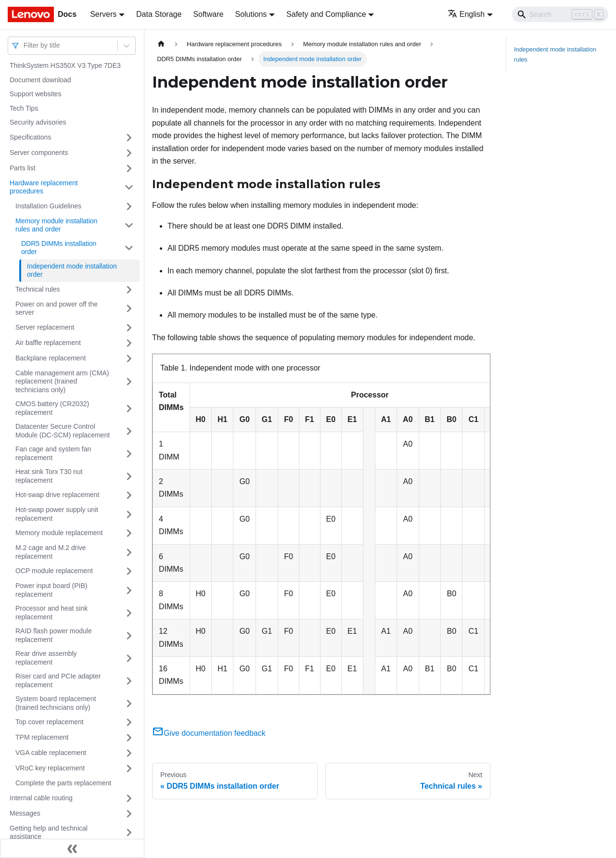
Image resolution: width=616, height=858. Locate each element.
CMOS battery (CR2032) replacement (52, 408)
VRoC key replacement (50, 768)
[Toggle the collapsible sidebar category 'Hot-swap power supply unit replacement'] (129, 514)
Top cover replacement (50, 722)
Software (208, 14)
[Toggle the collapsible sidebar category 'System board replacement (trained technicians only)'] (129, 703)
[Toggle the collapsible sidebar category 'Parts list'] (129, 168)
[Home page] (161, 44)
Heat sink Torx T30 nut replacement (49, 476)
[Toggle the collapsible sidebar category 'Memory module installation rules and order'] (129, 225)
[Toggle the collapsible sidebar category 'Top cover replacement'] (129, 722)
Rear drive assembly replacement (46, 658)
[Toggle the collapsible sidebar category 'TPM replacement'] (129, 738)
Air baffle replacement (48, 343)
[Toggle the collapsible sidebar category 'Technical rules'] (129, 290)
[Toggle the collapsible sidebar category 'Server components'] (129, 153)
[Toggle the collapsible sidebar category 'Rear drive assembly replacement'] (129, 658)
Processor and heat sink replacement (51, 613)
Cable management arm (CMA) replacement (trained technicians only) (62, 381)
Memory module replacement (59, 533)
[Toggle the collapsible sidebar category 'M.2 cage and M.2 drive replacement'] (129, 552)
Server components (39, 153)
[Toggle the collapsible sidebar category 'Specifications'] (129, 138)
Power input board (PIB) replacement (51, 590)
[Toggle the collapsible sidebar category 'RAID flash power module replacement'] (129, 635)
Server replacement (45, 327)
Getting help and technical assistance (49, 832)
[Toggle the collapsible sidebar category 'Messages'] (129, 814)
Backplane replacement (51, 358)
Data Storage (159, 14)
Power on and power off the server (57, 308)
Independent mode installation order (72, 270)
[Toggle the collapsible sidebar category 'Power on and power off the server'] (129, 309)
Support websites (35, 94)
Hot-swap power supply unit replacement (57, 514)
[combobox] (25, 45)
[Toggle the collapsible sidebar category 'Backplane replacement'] (129, 359)
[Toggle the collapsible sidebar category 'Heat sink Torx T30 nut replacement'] (129, 476)
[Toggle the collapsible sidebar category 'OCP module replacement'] (129, 571)
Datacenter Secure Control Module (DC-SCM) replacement (63, 431)
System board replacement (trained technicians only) (56, 703)
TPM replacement (42, 737)
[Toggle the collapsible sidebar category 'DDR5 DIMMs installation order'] (129, 248)
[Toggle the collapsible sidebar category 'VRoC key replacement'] (129, 768)
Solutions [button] (251, 14)
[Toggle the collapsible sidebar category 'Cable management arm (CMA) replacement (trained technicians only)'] (129, 382)
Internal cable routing (41, 798)
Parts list (23, 168)
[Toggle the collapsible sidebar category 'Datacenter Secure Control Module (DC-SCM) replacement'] (129, 431)
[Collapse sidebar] (72, 848)
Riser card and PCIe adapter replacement (58, 680)
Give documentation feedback (209, 733)
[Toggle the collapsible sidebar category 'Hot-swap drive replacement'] (129, 495)
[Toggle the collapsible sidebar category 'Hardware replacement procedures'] (129, 187)
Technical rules (38, 289)
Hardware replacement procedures (44, 187)
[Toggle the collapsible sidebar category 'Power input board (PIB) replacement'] (129, 590)
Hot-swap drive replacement (57, 495)
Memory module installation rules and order (56, 225)
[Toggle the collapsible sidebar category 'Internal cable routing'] (129, 798)
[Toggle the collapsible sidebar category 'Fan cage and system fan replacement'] (129, 454)
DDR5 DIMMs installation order (59, 248)
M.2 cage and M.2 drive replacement (51, 552)
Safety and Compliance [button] (326, 14)
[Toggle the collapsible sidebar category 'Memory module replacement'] (129, 533)
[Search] (560, 14)
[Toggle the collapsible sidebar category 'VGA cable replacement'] (129, 753)
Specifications (30, 137)
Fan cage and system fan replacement (53, 453)
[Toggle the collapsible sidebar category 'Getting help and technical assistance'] (129, 833)
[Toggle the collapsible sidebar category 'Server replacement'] (129, 328)
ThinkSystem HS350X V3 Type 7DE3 (65, 65)
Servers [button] (103, 14)
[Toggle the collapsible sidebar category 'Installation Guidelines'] (129, 206)
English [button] (466, 14)
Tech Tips (24, 108)
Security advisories (38, 122)
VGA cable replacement (51, 753)
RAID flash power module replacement (54, 635)
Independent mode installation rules (555, 54)
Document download (40, 80)
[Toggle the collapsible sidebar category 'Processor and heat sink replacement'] (129, 613)
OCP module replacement (54, 571)
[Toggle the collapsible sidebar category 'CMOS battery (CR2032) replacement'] (129, 408)
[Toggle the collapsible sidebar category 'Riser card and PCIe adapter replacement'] (129, 681)
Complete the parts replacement (63, 783)
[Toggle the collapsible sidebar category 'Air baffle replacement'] (129, 343)
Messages (25, 813)
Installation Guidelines (48, 206)
